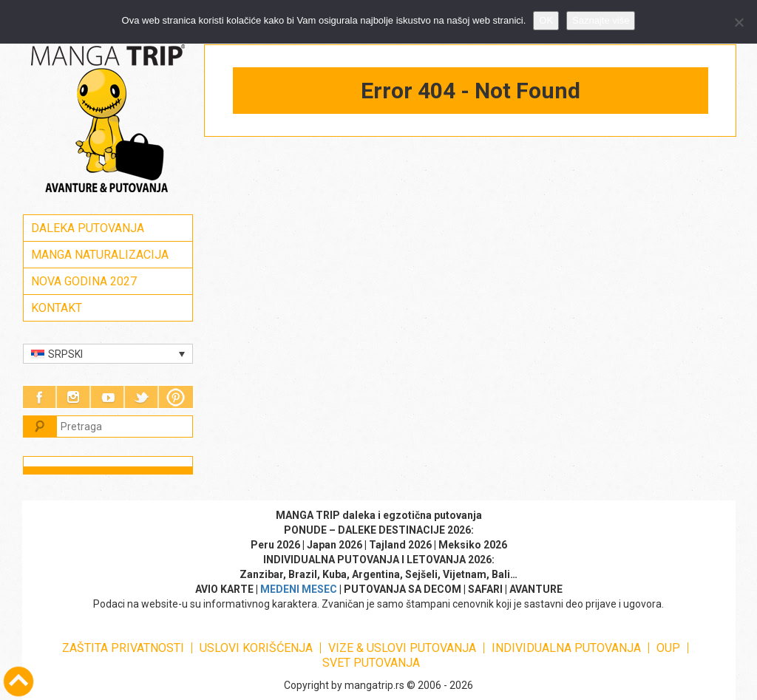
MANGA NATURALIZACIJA (100, 255)
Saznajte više (601, 20)
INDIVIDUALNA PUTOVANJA (566, 648)
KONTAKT (57, 308)
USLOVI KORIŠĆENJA (256, 648)
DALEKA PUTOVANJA (88, 228)
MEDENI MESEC (299, 589)
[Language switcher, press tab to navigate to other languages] (108, 354)
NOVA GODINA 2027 (84, 281)
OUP (668, 648)
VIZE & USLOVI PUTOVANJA (402, 648)
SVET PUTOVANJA (371, 663)
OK (546, 20)
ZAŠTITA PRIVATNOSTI (123, 648)
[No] (739, 22)
